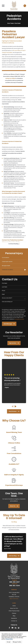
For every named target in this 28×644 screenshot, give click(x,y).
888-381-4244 (15, 586)
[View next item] (16, 406)
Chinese (14, 613)
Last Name (5, 287)
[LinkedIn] (16, 628)
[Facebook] (9, 628)
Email (3, 294)
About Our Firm (14, 608)
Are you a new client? (7, 298)
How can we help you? (7, 302)
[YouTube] (12, 628)
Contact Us (14, 621)
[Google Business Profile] (19, 628)
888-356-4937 (15, 582)
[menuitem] (14, 258)
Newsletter (14, 618)
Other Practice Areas (14, 611)
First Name (5, 283)
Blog (14, 616)
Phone (4, 291)
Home (14, 606)
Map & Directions (14, 599)
